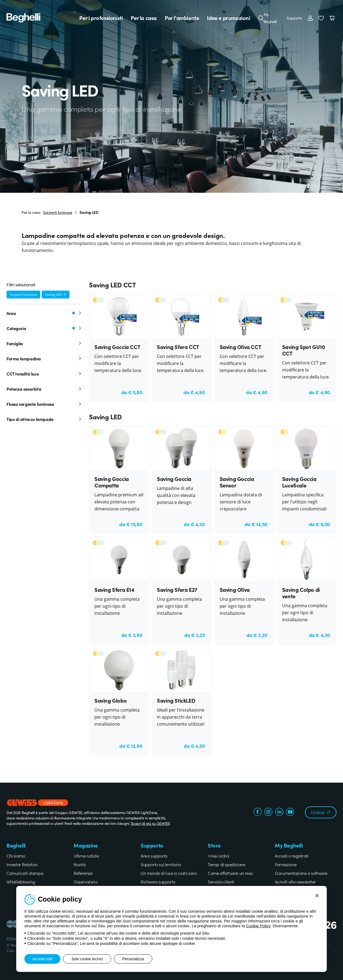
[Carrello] (333, 18)
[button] (321, 18)
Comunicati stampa (25, 873)
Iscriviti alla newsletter (295, 882)
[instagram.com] (268, 812)
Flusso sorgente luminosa (44, 404)
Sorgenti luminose (57, 212)
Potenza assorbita (44, 389)
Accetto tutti (42, 959)
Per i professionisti (101, 18)
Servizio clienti (221, 882)
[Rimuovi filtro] (65, 294)
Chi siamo (16, 856)
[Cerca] (261, 18)
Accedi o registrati (292, 856)
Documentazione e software (301, 873)
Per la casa (144, 18)
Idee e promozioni (228, 18)
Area (44, 313)
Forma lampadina (44, 358)
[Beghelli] (23, 17)
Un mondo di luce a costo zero (169, 873)
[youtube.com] (290, 812)
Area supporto (154, 856)
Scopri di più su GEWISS (151, 823)
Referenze (83, 873)
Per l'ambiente (182, 18)
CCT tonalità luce (44, 374)
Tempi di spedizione (226, 864)
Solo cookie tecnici (87, 959)
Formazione (286, 864)
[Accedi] (310, 18)
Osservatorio (85, 882)
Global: (321, 812)
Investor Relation (22, 864)
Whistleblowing (21, 882)
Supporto (294, 18)
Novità (80, 864)
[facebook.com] (258, 812)
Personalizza (133, 959)
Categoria (44, 328)
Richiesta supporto (158, 882)
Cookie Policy (258, 926)
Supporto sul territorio (161, 864)
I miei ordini (219, 856)
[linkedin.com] (279, 812)
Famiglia (44, 343)
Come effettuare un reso (230, 873)
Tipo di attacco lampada (44, 419)
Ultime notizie (86, 856)
